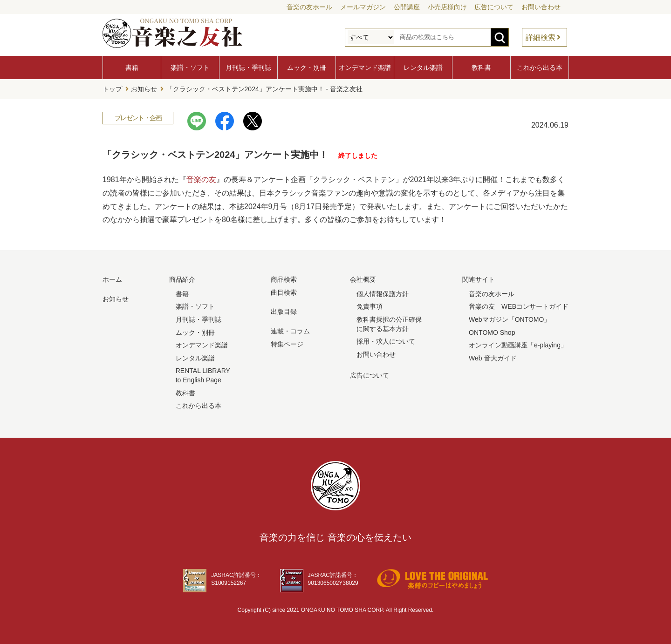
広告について (494, 7)
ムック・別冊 (307, 68)
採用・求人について (386, 341)
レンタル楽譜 (423, 68)
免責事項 (370, 306)
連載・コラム (290, 331)
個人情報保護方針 (383, 294)
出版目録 (284, 312)
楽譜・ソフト (190, 68)
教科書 (481, 68)
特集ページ (287, 344)
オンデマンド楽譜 (365, 68)
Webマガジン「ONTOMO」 (510, 319)
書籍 (132, 68)
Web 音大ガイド (493, 358)
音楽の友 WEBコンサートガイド (519, 306)
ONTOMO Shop (492, 332)
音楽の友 (201, 180)
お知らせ (144, 89)
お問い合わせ (541, 7)
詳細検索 (541, 37)
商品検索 (284, 279)
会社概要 (363, 279)
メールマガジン (363, 7)
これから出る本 (540, 68)
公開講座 (407, 7)
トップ (112, 89)
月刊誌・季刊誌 (248, 68)
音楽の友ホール (309, 7)
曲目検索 (284, 292)
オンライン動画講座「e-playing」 (518, 345)
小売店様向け (447, 7)
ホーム (112, 279)
